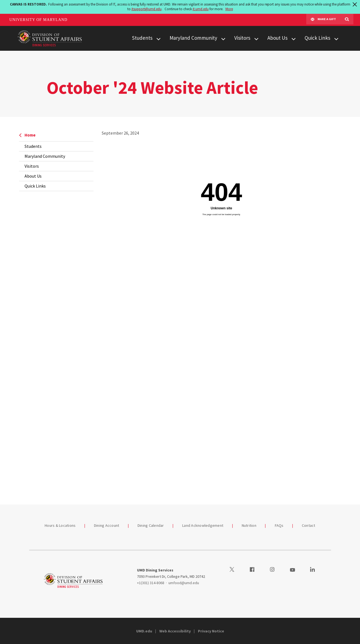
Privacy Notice (211, 631)
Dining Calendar (151, 525)
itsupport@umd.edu (147, 9)
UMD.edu (144, 631)
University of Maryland (38, 20)
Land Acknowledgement (203, 525)
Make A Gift (323, 20)
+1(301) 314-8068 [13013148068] (151, 583)
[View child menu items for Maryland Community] (223, 38)
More (229, 9)
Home (27, 135)
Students (142, 38)
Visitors (242, 38)
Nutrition (249, 525)
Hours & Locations (60, 525)
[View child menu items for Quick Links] (336, 38)
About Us (277, 38)
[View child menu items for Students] (158, 38)
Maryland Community (193, 38)
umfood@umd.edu (184, 583)
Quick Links (317, 38)
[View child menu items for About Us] (294, 38)
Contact (309, 525)
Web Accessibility (175, 631)
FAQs (279, 525)
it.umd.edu (201, 9)
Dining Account (107, 525)
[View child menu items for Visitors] (256, 38)
